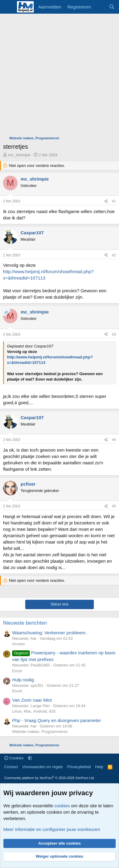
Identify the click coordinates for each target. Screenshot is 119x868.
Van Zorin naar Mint (32, 700)
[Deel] (106, 201)
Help (99, 767)
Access (19, 644)
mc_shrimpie (19, 155)
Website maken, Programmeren (40, 732)
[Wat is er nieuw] (100, 7)
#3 (114, 334)
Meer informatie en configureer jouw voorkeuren (52, 829)
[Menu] (8, 7)
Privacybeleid (79, 767)
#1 (114, 201)
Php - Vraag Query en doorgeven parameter (57, 720)
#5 (114, 506)
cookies (62, 806)
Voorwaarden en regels (42, 767)
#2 (114, 255)
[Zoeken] (112, 7)
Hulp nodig (23, 680)
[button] (30, 758)
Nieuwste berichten (25, 623)
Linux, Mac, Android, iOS (34, 711)
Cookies (14, 758)
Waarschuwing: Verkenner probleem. (49, 633)
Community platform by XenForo (49, 778)
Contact (11, 767)
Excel (17, 671)
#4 (114, 440)
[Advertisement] (59, 76)
